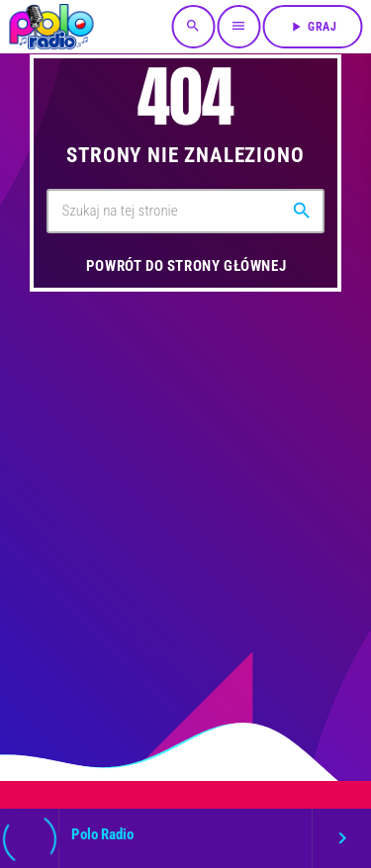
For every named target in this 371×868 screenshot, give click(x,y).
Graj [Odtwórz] (312, 27)
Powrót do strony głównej (186, 266)
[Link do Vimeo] (51, 27)
